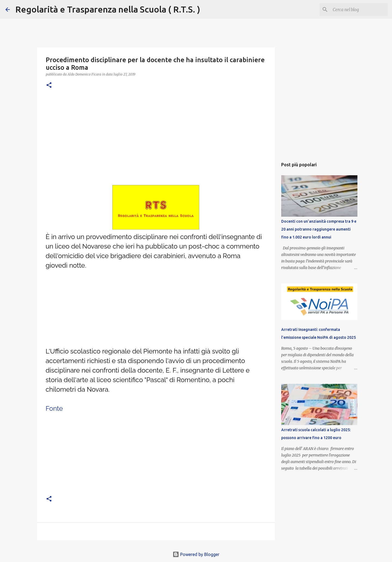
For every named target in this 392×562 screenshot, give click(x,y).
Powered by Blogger (196, 554)
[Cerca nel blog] (359, 10)
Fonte (54, 408)
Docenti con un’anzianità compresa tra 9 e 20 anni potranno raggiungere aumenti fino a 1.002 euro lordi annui (319, 229)
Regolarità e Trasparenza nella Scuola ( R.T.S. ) (108, 9)
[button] (49, 85)
